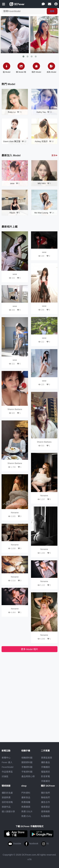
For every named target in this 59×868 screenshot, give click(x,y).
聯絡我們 (45, 797)
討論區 (5, 776)
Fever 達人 (7, 762)
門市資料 (26, 793)
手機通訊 (45, 767)
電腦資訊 (45, 772)
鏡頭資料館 (27, 762)
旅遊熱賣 (6, 797)
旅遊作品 (6, 807)
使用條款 (45, 812)
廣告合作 (45, 802)
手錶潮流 (45, 781)
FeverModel (8, 767)
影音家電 (45, 776)
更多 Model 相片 (29, 649)
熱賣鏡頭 (26, 807)
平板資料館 (27, 772)
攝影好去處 (7, 793)
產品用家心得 (28, 776)
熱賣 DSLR (27, 812)
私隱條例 (45, 816)
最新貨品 (26, 797)
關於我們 (45, 793)
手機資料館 (27, 767)
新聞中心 (6, 758)
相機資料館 (27, 758)
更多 (54, 155)
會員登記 (45, 807)
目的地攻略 (7, 802)
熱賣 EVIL (26, 816)
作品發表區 (7, 772)
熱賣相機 (26, 802)
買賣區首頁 (47, 758)
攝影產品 (45, 762)
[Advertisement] (30, 676)
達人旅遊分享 (8, 812)
